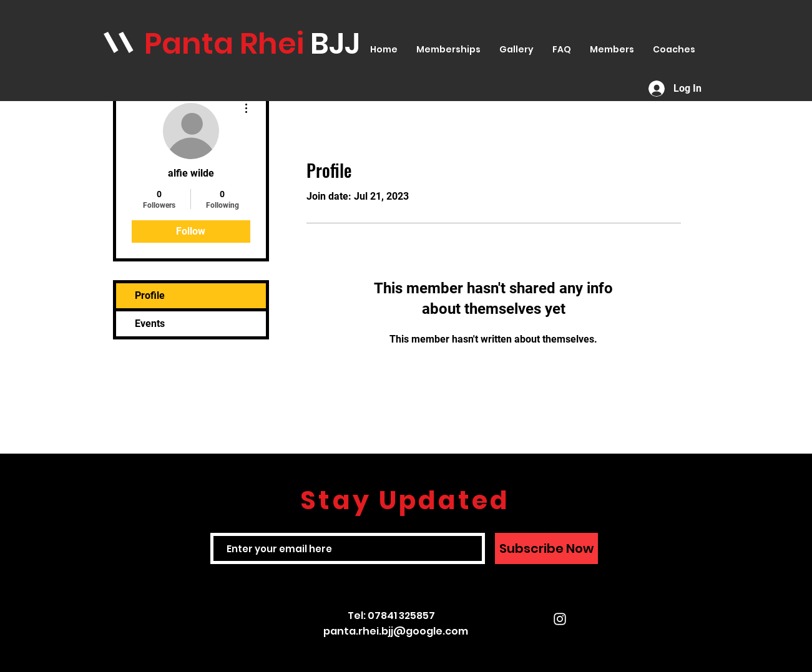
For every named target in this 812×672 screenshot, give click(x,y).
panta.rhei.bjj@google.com (396, 631)
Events (150, 324)
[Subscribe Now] (546, 548)
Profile (150, 295)
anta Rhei (236, 43)
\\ (119, 43)
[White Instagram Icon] (560, 619)
